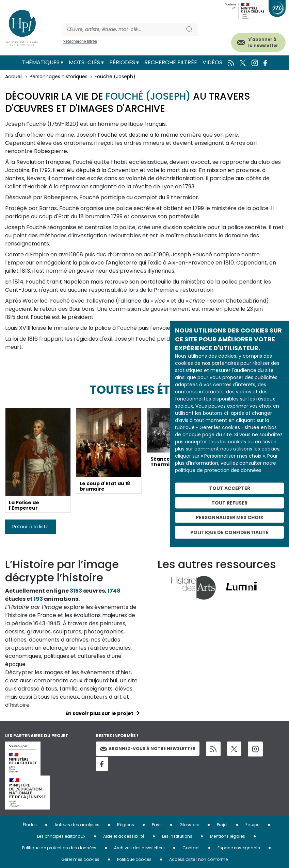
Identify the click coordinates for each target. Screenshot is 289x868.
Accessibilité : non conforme (198, 859)
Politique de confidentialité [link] (229, 532)
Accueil (14, 76)
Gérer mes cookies (80, 859)
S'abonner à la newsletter (263, 42)
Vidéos (212, 62)
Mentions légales (228, 836)
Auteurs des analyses (77, 825)
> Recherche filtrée (80, 41)
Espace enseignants (239, 848)
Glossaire (189, 825)
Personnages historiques (59, 76)
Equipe (252, 825)
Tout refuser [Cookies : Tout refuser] (229, 503)
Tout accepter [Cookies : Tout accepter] (230, 488)
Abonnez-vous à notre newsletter (148, 748)
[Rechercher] (122, 29)
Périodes (122, 62)
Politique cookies (134, 859)
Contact (191, 848)
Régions (126, 825)
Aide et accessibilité (124, 836)
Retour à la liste (30, 527)
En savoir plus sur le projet (99, 713)
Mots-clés (84, 62)
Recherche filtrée (171, 62)
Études (30, 825)
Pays (157, 825)
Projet (222, 825)
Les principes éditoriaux (61, 836)
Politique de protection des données (59, 848)
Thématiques (41, 62)
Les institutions (177, 836)
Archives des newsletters (139, 848)
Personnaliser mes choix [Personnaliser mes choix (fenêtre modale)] (230, 517)
